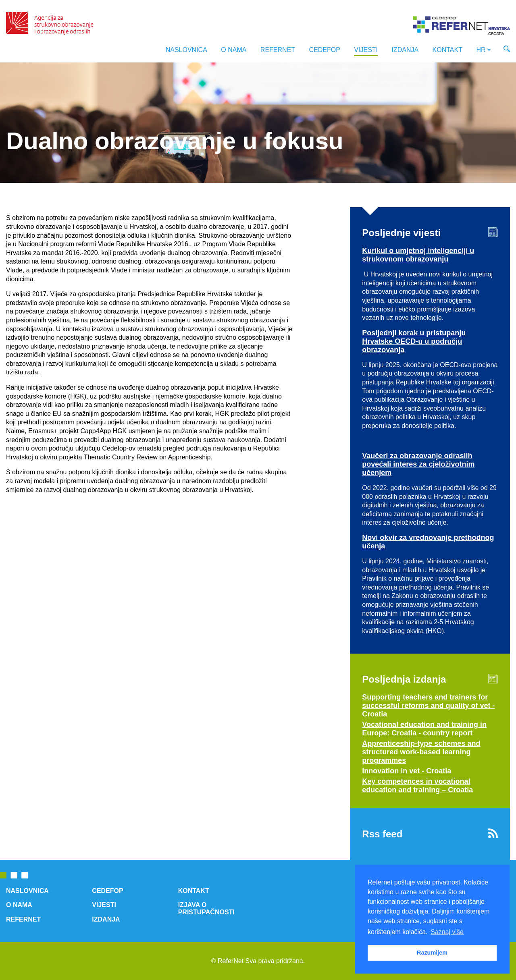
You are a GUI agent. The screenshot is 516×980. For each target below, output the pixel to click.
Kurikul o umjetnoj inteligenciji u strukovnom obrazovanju (418, 255)
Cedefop (325, 50)
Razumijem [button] (432, 953)
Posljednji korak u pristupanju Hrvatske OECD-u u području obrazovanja (414, 341)
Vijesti (366, 50)
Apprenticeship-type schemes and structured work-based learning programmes (421, 752)
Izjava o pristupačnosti (206, 908)
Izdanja (405, 50)
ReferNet (278, 50)
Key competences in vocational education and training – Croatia (417, 786)
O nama (234, 50)
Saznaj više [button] (447, 932)
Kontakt (447, 50)
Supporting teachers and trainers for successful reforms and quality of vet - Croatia (428, 706)
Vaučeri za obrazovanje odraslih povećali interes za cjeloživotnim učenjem (418, 464)
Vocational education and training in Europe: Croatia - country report (424, 729)
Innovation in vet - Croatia (407, 771)
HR (481, 50)
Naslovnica (186, 50)
